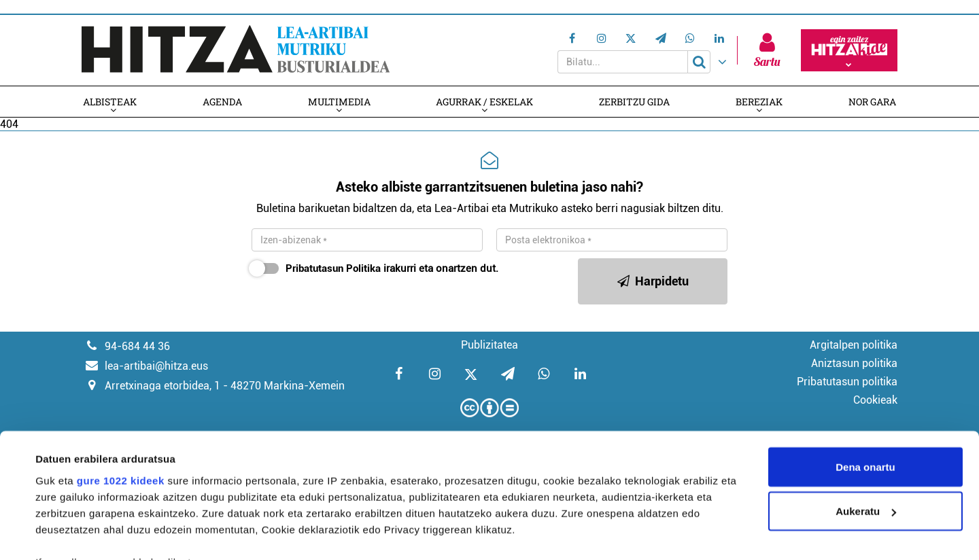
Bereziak (760, 102)
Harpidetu (653, 281)
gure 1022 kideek (121, 383)
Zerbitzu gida (635, 102)
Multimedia (339, 102)
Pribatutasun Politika (333, 268)
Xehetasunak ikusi (81, 533)
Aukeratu (866, 414)
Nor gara (874, 102)
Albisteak (108, 102)
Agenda (222, 102)
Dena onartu (865, 369)
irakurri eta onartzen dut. (389, 268)
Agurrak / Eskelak (485, 102)
